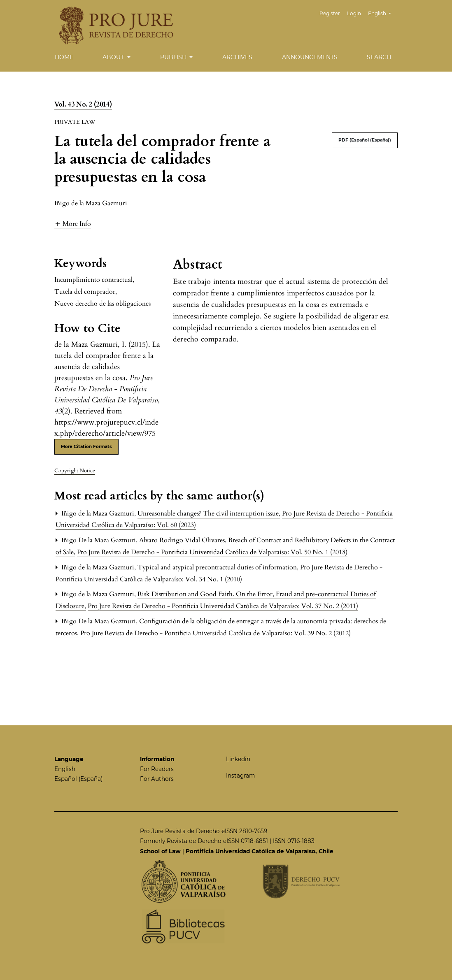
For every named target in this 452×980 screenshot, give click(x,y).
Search (379, 57)
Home (64, 57)
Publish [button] (174, 57)
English (383, 13)
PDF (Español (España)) (365, 140)
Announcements (310, 57)
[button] (73, 224)
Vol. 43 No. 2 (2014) (83, 105)
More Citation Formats (86, 447)
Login (354, 13)
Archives (237, 57)
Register (330, 13)
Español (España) (78, 779)
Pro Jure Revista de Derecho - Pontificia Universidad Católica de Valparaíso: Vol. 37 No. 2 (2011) (223, 606)
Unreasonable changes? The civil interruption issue (209, 513)
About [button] (114, 57)
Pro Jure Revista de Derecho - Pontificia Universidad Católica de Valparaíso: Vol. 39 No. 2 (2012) (216, 633)
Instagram (240, 776)
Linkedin (238, 759)
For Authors (157, 779)
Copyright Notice (75, 471)
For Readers (157, 769)
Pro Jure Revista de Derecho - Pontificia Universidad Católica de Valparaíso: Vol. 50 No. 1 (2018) (212, 552)
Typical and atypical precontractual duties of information (218, 567)
